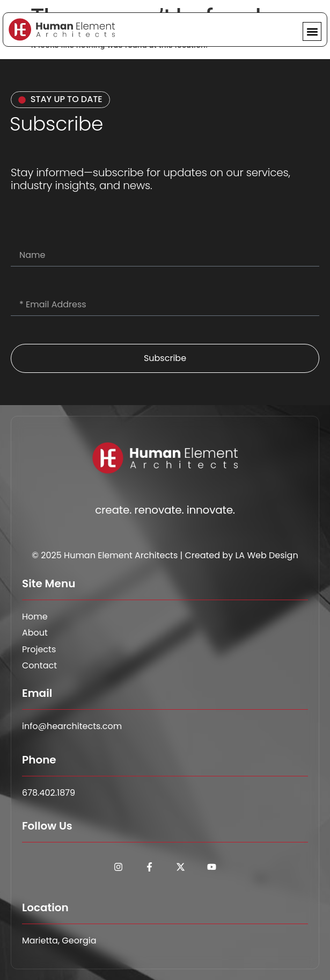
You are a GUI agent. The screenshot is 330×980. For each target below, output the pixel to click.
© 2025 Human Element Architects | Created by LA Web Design (165, 555)
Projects (39, 650)
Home (35, 617)
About (35, 633)
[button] (312, 31)
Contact (39, 666)
